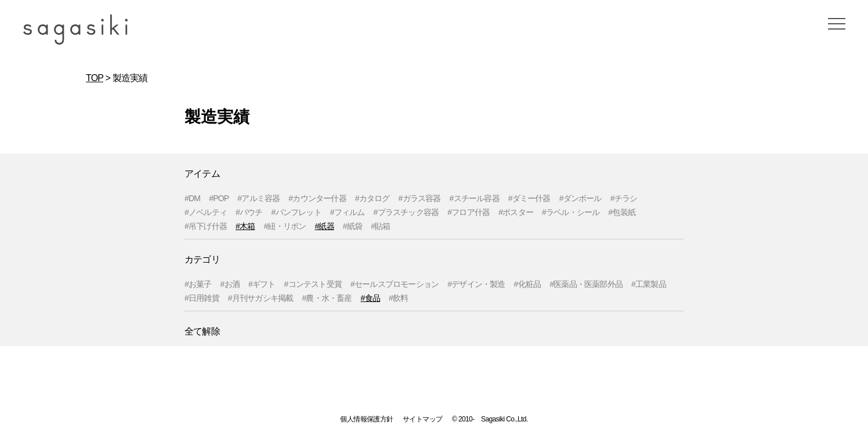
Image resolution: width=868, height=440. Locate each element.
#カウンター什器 (317, 198)
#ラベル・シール (571, 212)
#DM (192, 198)
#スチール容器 (475, 198)
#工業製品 (649, 284)
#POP (219, 198)
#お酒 (230, 284)
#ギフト (262, 284)
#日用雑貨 (202, 298)
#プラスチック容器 (406, 212)
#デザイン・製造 (476, 284)
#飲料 (398, 298)
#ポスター (516, 212)
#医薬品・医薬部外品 (586, 284)
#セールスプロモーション (395, 284)
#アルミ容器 (258, 198)
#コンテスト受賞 (313, 284)
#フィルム (348, 212)
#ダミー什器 (529, 198)
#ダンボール (581, 198)
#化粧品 (528, 284)
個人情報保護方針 (366, 419)
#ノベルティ (206, 212)
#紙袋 (352, 226)
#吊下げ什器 (206, 226)
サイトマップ (422, 419)
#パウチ (249, 212)
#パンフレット (296, 212)
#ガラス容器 (420, 198)
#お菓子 (198, 284)
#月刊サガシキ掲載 (261, 298)
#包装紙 (622, 212)
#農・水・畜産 (327, 298)
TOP (95, 78)
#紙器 (324, 226)
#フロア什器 (469, 212)
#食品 (370, 298)
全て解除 (202, 331)
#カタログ (372, 198)
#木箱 (245, 226)
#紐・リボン (285, 226)
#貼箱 (380, 226)
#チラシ (624, 198)
